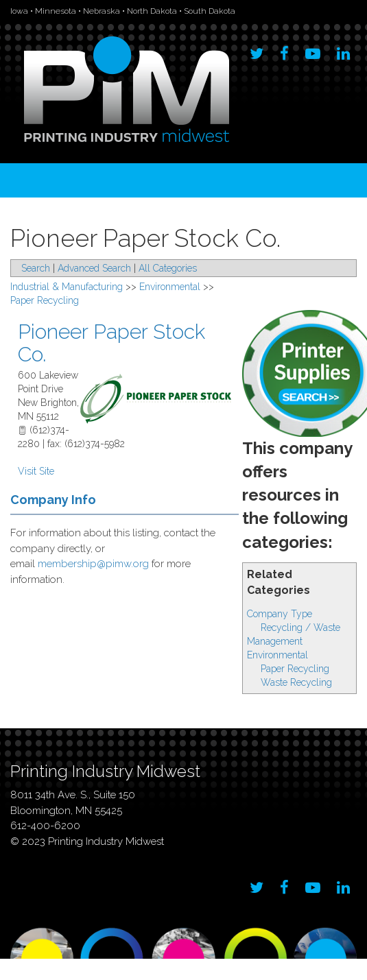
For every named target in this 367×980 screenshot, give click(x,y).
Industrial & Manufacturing (67, 287)
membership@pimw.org (93, 564)
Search (36, 268)
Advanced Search (94, 268)
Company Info (53, 500)
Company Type (280, 614)
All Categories (168, 268)
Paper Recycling (295, 669)
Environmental (277, 655)
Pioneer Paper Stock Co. (111, 343)
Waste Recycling (296, 682)
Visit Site (36, 471)
